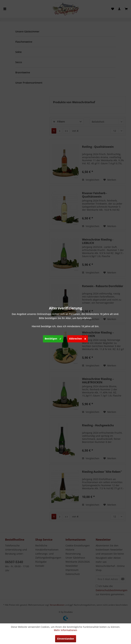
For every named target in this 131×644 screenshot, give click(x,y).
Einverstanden (66, 639)
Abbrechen (78, 338)
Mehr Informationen (65, 630)
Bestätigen (53, 338)
